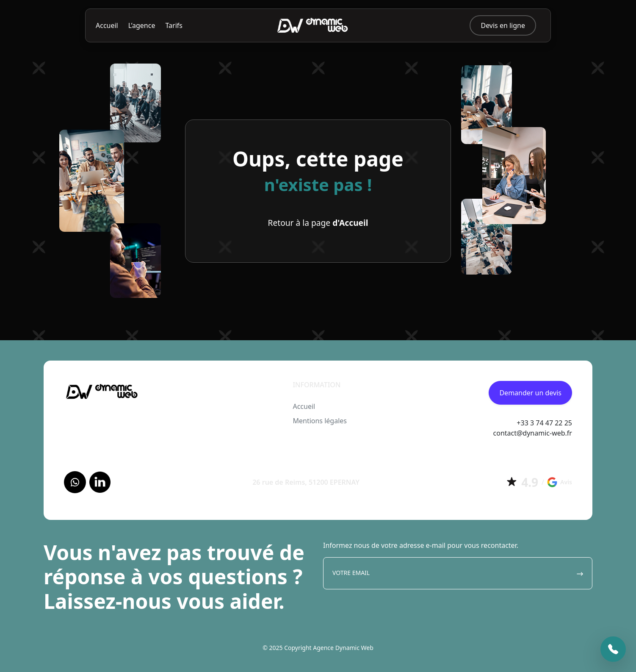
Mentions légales (320, 421)
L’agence (142, 25)
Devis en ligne (503, 25)
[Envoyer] (580, 573)
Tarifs (174, 25)
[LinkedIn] (100, 482)
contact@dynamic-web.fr (533, 433)
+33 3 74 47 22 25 (544, 423)
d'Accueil (350, 223)
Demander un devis (530, 393)
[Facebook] (75, 482)
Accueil (107, 25)
